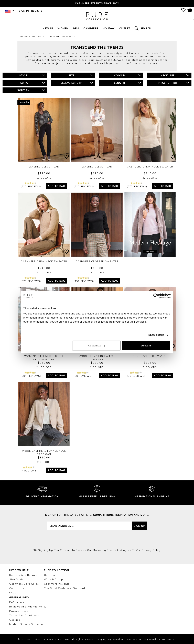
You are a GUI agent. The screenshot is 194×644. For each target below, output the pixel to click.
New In (48, 28)
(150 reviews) (84, 280)
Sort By (31, 90)
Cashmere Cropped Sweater (97, 261)
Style (32, 75)
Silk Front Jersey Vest (150, 356)
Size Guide (16, 579)
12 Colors (44, 178)
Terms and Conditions (24, 615)
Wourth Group (54, 579)
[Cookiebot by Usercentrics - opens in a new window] (156, 296)
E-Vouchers (17, 602)
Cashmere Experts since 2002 (97, 3)
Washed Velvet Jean (44, 167)
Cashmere (91, 28)
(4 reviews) (29, 469)
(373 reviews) (137, 185)
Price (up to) (174, 83)
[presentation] (97, 539)
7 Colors (150, 367)
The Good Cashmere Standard (65, 588)
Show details (156, 335)
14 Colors (97, 273)
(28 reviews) (136, 374)
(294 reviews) (31, 374)
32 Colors (150, 178)
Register (38, 11)
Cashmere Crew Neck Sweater (150, 167)
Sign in (24, 11)
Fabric (32, 83)
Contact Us (17, 588)
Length (128, 83)
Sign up (139, 526)
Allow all (146, 346)
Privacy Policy (19, 611)
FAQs (13, 593)
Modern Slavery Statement (27, 624)
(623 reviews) (31, 185)
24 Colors (44, 367)
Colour (128, 75)
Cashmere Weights (57, 584)
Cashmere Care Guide (24, 584)
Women (63, 28)
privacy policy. (152, 550)
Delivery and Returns (23, 575)
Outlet (125, 28)
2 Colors (97, 367)
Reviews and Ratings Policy (28, 607)
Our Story (50, 575)
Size (81, 75)
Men (76, 28)
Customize (97, 346)
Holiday (109, 28)
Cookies (15, 620)
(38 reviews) (83, 374)
